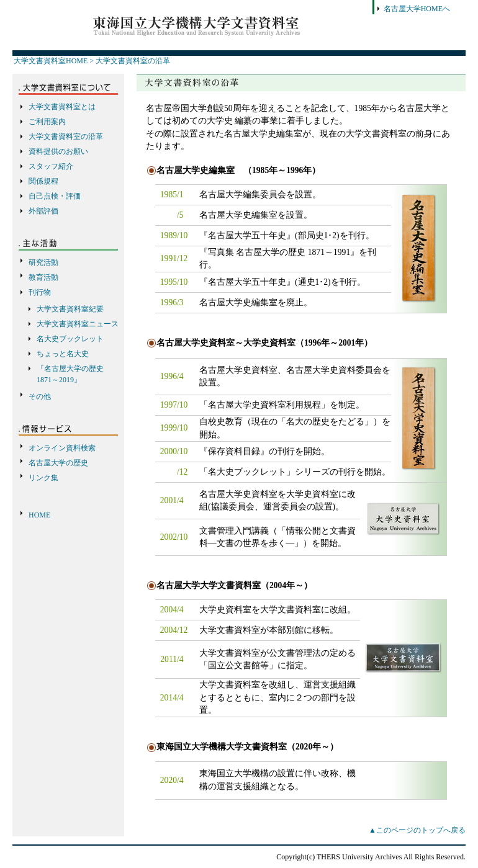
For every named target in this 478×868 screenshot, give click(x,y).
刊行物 (40, 292)
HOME (39, 515)
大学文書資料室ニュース (78, 324)
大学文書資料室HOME (51, 61)
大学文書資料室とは (62, 107)
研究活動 (43, 262)
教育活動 (43, 277)
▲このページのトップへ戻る (417, 830)
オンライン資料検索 (62, 448)
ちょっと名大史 (63, 354)
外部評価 (43, 211)
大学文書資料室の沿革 (133, 61)
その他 (40, 396)
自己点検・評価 (55, 196)
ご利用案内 (47, 122)
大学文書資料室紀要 (70, 309)
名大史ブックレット (70, 339)
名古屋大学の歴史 (58, 463)
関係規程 (43, 181)
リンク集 (43, 478)
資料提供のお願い (58, 151)
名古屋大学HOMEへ (417, 9)
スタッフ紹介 (51, 166)
